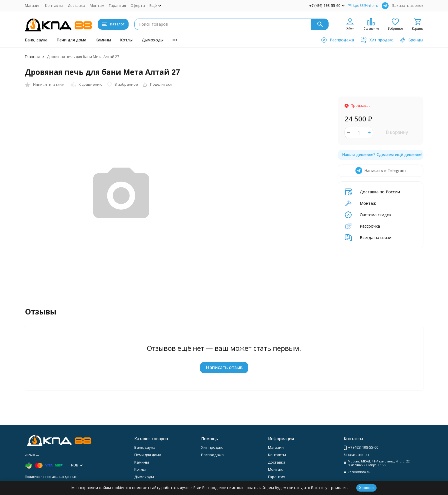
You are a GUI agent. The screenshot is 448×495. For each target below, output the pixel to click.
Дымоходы (153, 40)
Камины (103, 40)
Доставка (76, 5)
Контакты (54, 5)
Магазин (33, 5)
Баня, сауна (36, 40)
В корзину (397, 132)
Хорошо (366, 488)
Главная (32, 57)
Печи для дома (71, 40)
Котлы (126, 40)
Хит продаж (212, 447)
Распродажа (212, 455)
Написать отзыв (224, 367)
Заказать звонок (408, 5)
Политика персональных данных (51, 477)
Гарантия (117, 5)
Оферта (138, 5)
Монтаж (97, 5)
